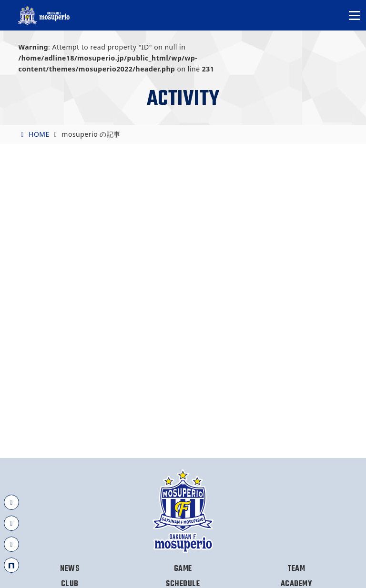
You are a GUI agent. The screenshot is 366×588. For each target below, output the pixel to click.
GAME (183, 569)
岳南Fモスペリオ (44, 15)
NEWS (70, 569)
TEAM (296, 569)
